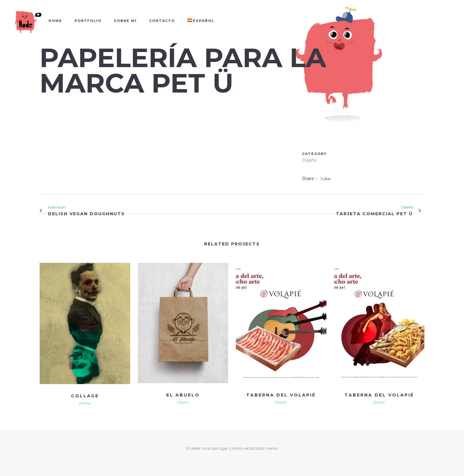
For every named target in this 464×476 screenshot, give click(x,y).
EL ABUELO (183, 395)
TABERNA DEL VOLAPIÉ (281, 395)
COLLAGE (85, 396)
